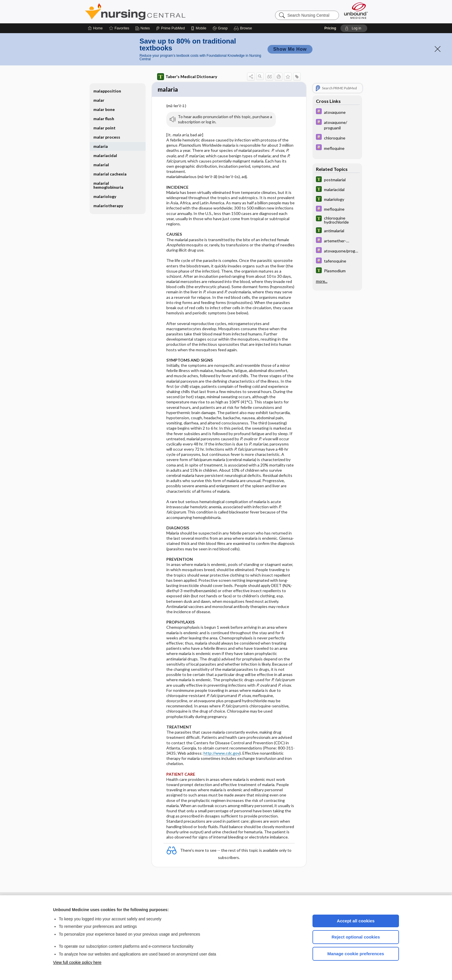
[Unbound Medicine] (356, 11)
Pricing (330, 28)
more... (322, 281)
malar (99, 100)
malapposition (107, 91)
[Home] (95, 28)
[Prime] (170, 28)
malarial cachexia (110, 174)
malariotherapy (108, 206)
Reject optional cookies (356, 937)
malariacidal (105, 155)
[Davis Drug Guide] (337, 112)
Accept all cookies (356, 921)
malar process (107, 137)
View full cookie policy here (77, 962)
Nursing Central (157, 12)
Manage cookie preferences (356, 954)
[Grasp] (220, 28)
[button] (244, 28)
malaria (101, 146)
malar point (104, 128)
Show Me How (290, 49)
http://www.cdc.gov (222, 754)
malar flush (104, 119)
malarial (101, 165)
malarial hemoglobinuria (108, 185)
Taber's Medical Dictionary (187, 77)
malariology (105, 196)
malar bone (104, 109)
